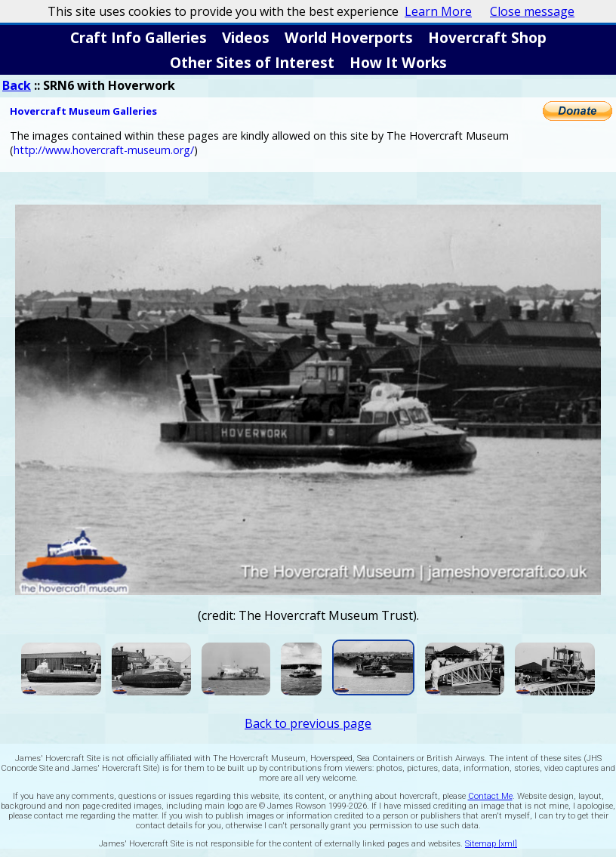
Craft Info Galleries (139, 37)
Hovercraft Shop (487, 37)
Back (17, 85)
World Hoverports (349, 37)
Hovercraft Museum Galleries (83, 111)
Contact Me (490, 796)
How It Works (398, 62)
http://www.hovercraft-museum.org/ (104, 150)
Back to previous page (308, 723)
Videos (246, 37)
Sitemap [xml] (491, 844)
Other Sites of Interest (252, 62)
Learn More (438, 11)
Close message (532, 11)
